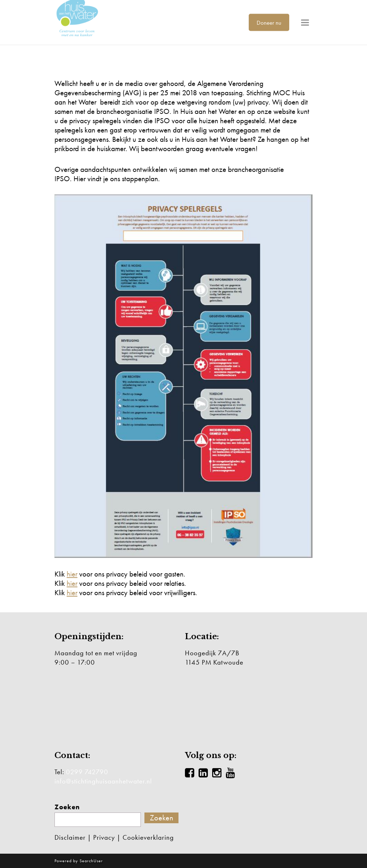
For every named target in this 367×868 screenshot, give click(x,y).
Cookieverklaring (148, 837)
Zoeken (67, 807)
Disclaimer (70, 837)
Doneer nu (269, 22)
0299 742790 (87, 772)
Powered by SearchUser (79, 861)
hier (72, 574)
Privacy (104, 837)
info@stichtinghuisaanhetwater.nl (103, 781)
